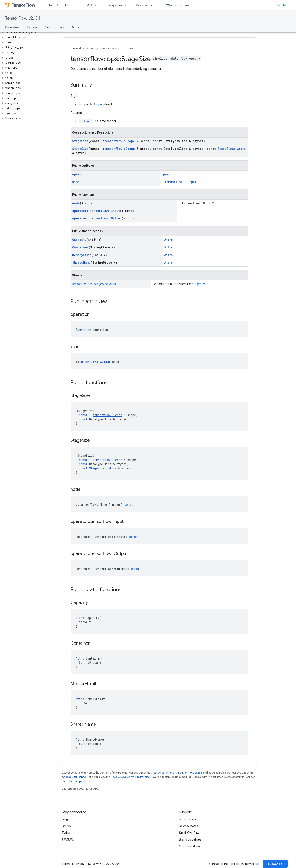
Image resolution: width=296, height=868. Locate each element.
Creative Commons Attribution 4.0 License (176, 773)
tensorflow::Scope (120, 141)
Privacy (79, 864)
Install (53, 5)
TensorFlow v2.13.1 (23, 18)
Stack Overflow (189, 833)
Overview (12, 27)
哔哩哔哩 (68, 839)
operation (80, 174)
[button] (28, 32)
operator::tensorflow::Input (96, 211)
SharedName (81, 262)
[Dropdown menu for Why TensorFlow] (194, 5)
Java (61, 27)
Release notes (189, 826)
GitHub (282, 5)
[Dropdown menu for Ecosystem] (127, 5)
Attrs (168, 240)
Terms (66, 864)
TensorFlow (78, 48)
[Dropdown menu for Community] (157, 5)
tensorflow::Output (181, 182)
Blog (65, 819)
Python (32, 27)
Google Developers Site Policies (130, 777)
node (76, 203)
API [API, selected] (90, 5)
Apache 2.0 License (74, 777)
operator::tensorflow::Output (97, 218)
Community (144, 5)
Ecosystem (114, 5)
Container (80, 247)
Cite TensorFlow (190, 846)
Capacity (79, 240)
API (92, 48)
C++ (131, 48)
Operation (169, 174)
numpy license (83, 781)
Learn (69, 5)
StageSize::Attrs (232, 149)
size (76, 182)
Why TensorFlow (178, 5)
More (76, 27)
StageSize (80, 141)
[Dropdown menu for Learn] (78, 5)
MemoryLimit (82, 255)
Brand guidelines (190, 839)
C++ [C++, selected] (47, 27)
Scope (97, 104)
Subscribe (275, 864)
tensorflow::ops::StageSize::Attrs (94, 284)
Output (85, 121)
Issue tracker (188, 819)
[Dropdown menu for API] (97, 5)
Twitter (67, 833)
